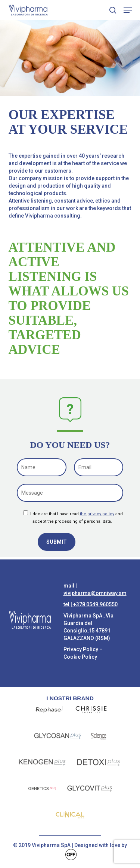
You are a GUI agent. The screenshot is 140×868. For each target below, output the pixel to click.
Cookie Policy (80, 657)
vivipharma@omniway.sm (95, 593)
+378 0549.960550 (95, 604)
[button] (128, 10)
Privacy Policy (81, 649)
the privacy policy (97, 514)
